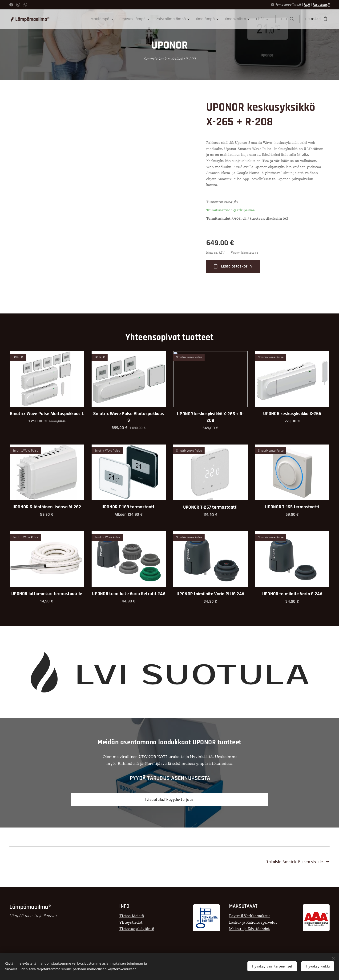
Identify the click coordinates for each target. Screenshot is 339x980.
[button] (287, 19)
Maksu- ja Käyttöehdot (249, 929)
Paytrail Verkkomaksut (250, 916)
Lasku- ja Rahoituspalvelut (253, 922)
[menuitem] (102, 19)
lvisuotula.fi (321, 4)
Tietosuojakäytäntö (137, 929)
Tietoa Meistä (132, 916)
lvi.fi (307, 4)
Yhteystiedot (131, 922)
